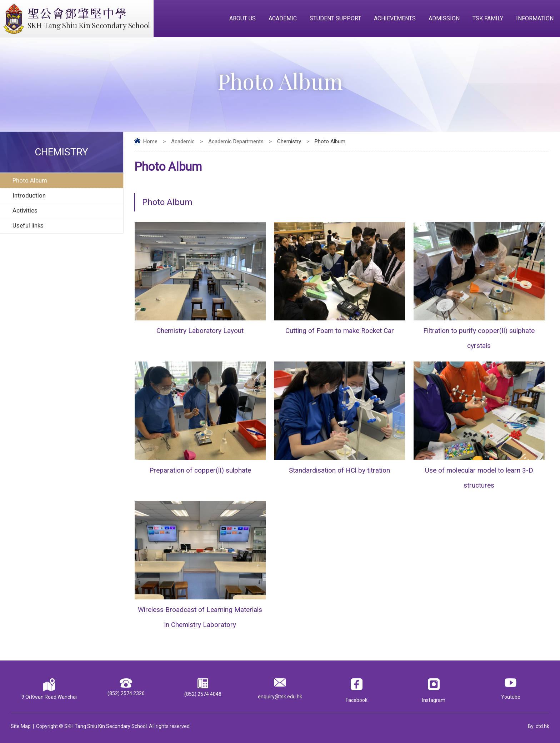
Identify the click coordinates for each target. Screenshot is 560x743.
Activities (25, 210)
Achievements (395, 18)
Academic (283, 18)
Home (150, 141)
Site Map (21, 726)
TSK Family (488, 18)
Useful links (28, 225)
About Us (242, 18)
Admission (444, 18)
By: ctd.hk (539, 726)
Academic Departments (236, 141)
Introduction (29, 195)
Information (535, 18)
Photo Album (30, 180)
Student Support (335, 18)
